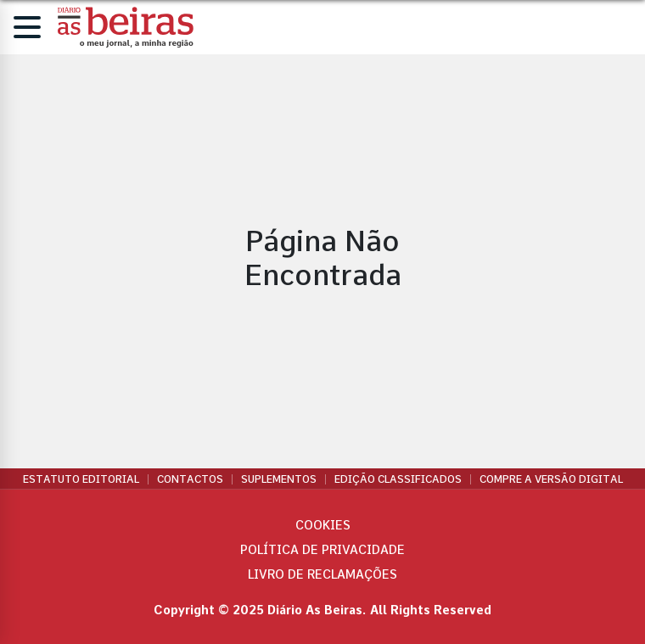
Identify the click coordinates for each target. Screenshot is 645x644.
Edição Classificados (398, 479)
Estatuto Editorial (81, 479)
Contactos (190, 479)
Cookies (323, 525)
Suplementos (279, 479)
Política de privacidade (322, 550)
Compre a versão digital (551, 479)
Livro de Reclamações (322, 574)
